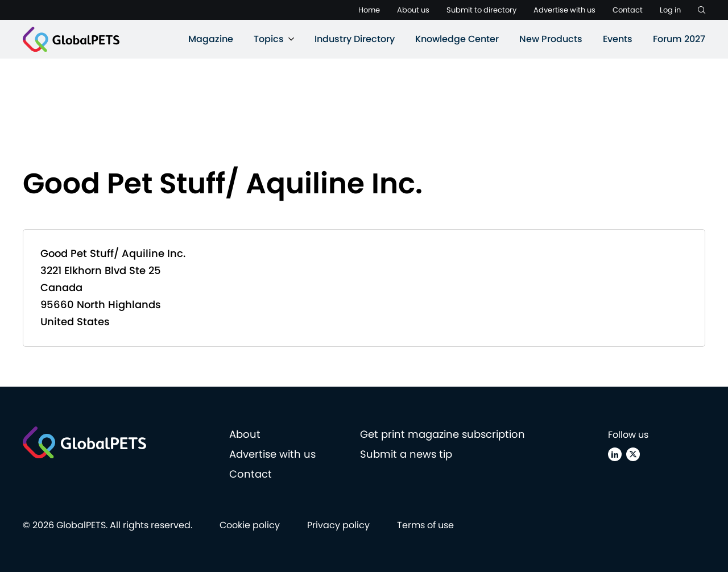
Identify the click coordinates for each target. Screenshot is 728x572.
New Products (551, 39)
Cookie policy (250, 525)
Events (618, 39)
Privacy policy (338, 525)
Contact (628, 10)
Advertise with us (564, 10)
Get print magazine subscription (442, 434)
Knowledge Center (457, 39)
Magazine (211, 39)
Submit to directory (481, 10)
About (245, 434)
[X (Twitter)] (633, 454)
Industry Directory (355, 39)
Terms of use (425, 525)
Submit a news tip (406, 454)
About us (413, 10)
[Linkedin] (615, 454)
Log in (670, 10)
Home (369, 10)
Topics (269, 39)
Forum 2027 (679, 39)
